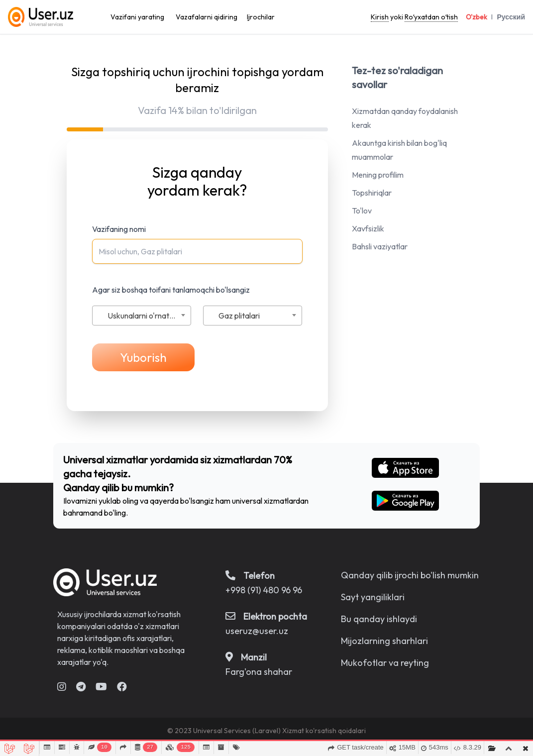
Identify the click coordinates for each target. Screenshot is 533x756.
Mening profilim (378, 175)
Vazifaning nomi (119, 229)
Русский (511, 17)
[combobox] (142, 316)
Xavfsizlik (368, 228)
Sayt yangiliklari (373, 597)
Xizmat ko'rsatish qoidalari (324, 731)
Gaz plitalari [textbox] (239, 316)
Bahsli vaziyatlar (380, 246)
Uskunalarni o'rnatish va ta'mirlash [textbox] (149, 316)
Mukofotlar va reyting (385, 663)
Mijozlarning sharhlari (384, 641)
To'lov (362, 211)
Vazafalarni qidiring (207, 17)
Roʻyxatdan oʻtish (431, 17)
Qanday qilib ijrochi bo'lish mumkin (410, 575)
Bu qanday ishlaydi (379, 619)
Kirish (380, 17)
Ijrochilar (261, 17)
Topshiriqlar (372, 193)
